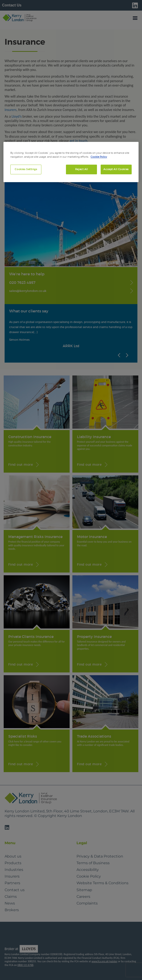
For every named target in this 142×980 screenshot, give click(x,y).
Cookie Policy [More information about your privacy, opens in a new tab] (99, 157)
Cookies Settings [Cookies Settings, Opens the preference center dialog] (26, 169)
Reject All (82, 169)
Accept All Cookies (116, 169)
